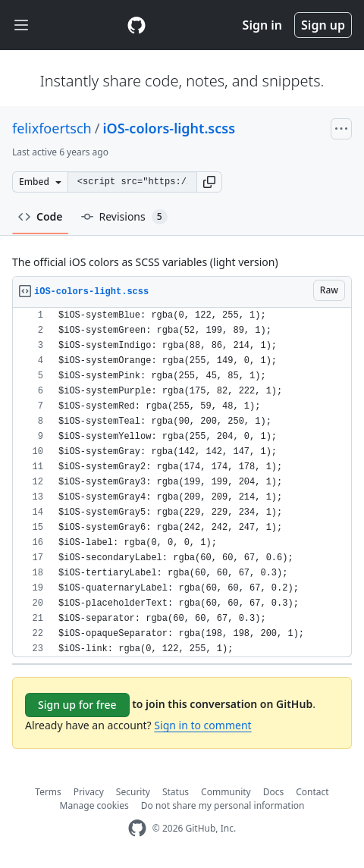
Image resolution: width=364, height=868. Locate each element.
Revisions (124, 217)
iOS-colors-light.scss (169, 128)
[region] (182, 483)
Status (176, 792)
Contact (312, 792)
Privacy (89, 792)
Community (226, 792)
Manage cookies (94, 805)
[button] (209, 182)
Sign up (323, 25)
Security (133, 792)
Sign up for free (77, 705)
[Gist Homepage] (136, 25)
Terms (48, 792)
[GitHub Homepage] (137, 828)
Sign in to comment (202, 725)
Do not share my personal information (223, 805)
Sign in (262, 25)
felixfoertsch (52, 128)
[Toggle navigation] (21, 25)
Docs (274, 792)
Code (41, 216)
